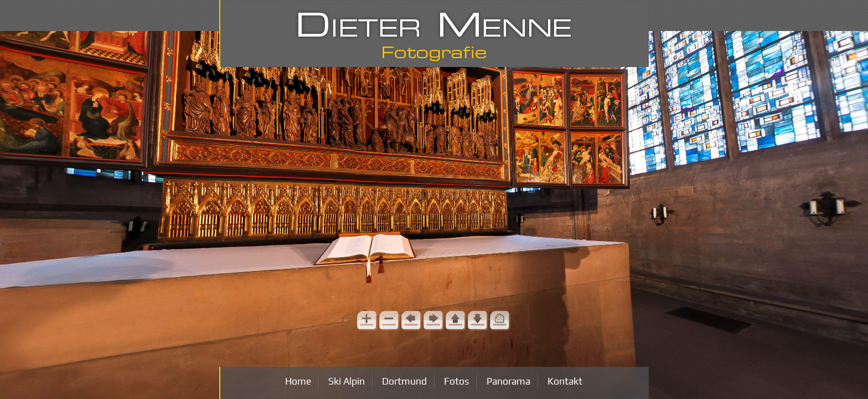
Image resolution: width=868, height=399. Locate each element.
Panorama (508, 381)
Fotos (457, 381)
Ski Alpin (347, 381)
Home (298, 381)
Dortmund (404, 381)
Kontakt (565, 381)
